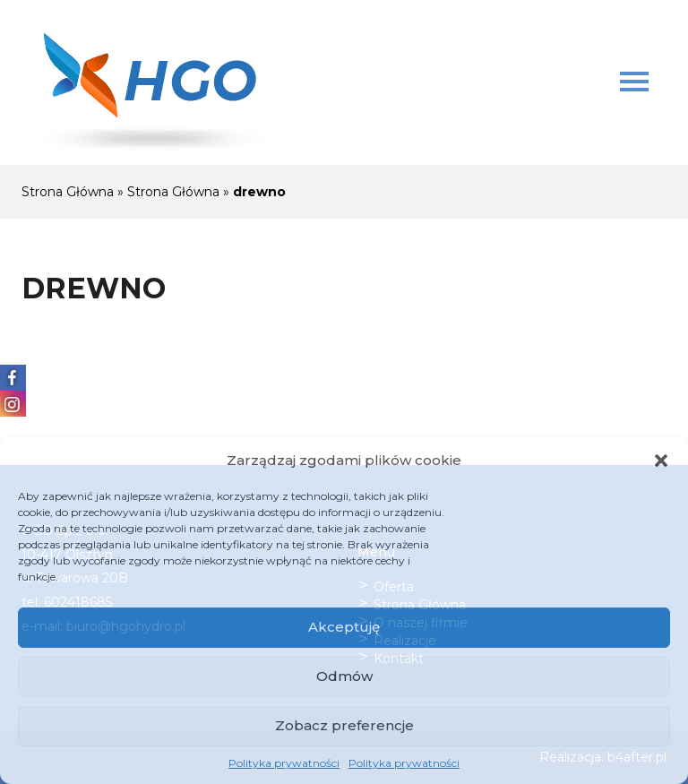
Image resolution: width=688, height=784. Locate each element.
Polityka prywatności (284, 763)
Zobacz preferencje (344, 725)
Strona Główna (68, 192)
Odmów (344, 676)
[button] (661, 461)
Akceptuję (344, 627)
